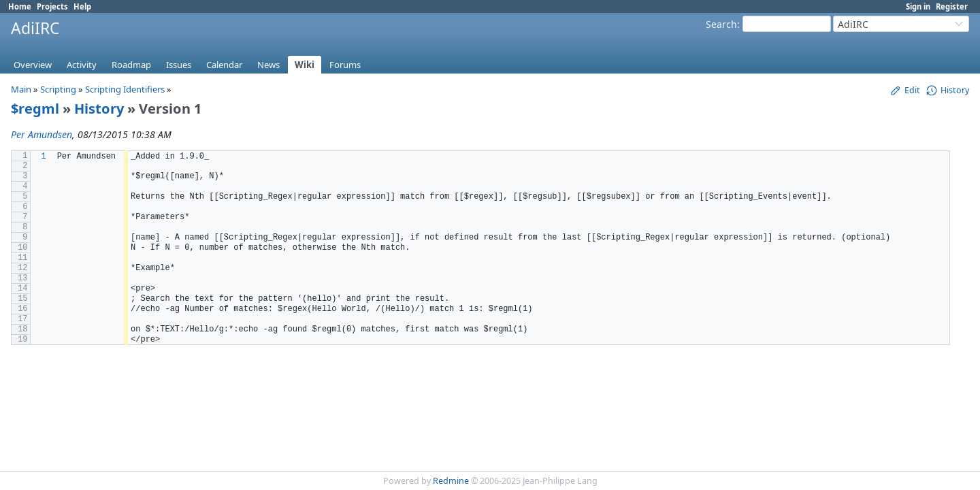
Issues (179, 65)
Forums (345, 65)
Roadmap (131, 65)
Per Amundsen (42, 134)
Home (20, 6)
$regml (35, 109)
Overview (33, 65)
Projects (52, 6)
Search (721, 24)
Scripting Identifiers (125, 89)
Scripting (58, 89)
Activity (82, 65)
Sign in (918, 6)
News (268, 65)
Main (21, 89)
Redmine (451, 481)
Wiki (305, 65)
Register (952, 6)
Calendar (224, 65)
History (99, 109)
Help (82, 6)
